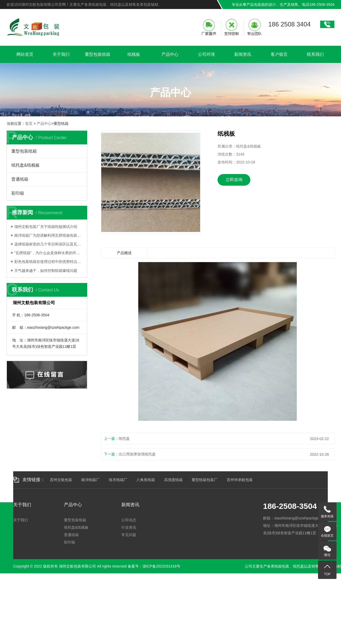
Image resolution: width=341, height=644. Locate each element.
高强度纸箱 (173, 480)
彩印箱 (18, 193)
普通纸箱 (20, 179)
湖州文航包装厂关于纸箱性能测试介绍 (46, 227)
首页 (29, 124)
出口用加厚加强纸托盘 (137, 454)
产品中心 (170, 55)
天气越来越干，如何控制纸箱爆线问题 (46, 271)
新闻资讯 (243, 55)
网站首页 (25, 55)
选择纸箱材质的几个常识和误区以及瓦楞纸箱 (49, 244)
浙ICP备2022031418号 (161, 566)
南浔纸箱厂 (90, 480)
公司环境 (206, 55)
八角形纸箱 (146, 480)
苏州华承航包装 (240, 480)
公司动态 (129, 520)
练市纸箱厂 (118, 480)
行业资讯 (129, 527)
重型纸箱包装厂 (205, 480)
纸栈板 (134, 55)
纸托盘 (124, 439)
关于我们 (61, 55)
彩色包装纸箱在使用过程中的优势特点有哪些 (49, 262)
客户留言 (279, 55)
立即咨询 (234, 180)
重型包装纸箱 (98, 55)
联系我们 (315, 55)
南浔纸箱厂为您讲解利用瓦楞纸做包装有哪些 (49, 235)
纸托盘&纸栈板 (26, 165)
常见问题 (129, 535)
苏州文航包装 (61, 480)
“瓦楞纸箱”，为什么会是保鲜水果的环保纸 (49, 253)
